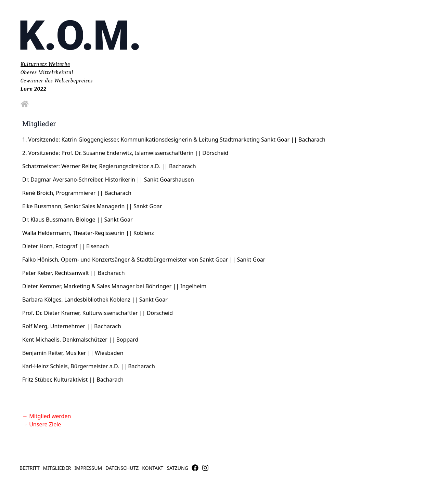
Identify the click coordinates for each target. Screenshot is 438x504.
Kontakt (153, 468)
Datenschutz (122, 468)
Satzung (177, 468)
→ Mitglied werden (47, 416)
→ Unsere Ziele (42, 424)
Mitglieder (57, 468)
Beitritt (30, 468)
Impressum (88, 468)
